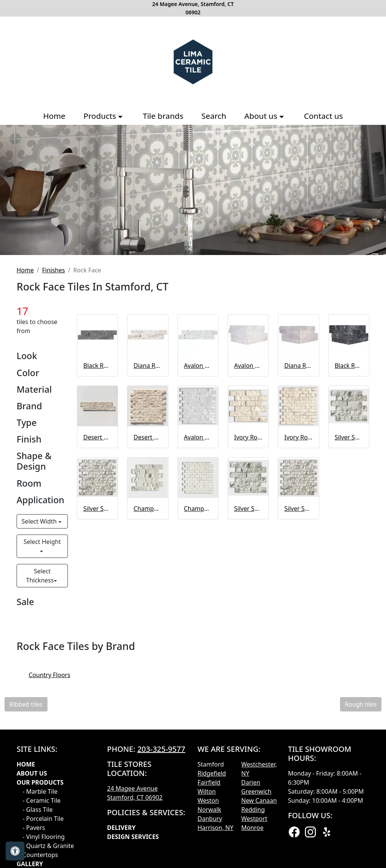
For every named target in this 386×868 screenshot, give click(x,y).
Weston (208, 800)
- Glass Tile (38, 810)
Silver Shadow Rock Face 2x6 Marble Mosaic (349, 437)
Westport (254, 819)
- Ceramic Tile (42, 800)
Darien (251, 782)
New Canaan (259, 800)
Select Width (40, 521)
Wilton (207, 791)
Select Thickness (40, 576)
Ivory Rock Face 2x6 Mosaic (248, 437)
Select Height (42, 542)
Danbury (210, 819)
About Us (32, 773)
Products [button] (101, 116)
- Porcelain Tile (43, 819)
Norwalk (209, 810)
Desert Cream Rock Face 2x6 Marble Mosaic (97, 437)
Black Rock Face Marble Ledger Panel (97, 366)
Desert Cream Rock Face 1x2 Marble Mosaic (148, 437)
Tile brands (163, 116)
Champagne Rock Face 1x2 (198, 509)
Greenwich (256, 791)
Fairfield (209, 782)
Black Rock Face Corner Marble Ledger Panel (349, 366)
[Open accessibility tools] (15, 851)
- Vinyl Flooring (44, 837)
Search (214, 116)
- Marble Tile (40, 791)
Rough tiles (361, 704)
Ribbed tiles (26, 704)
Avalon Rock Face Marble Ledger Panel (198, 366)
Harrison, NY (215, 828)
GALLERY (30, 864)
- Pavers (34, 828)
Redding (253, 810)
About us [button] (262, 116)
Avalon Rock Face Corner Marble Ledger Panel (248, 366)
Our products (40, 782)
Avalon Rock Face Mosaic (198, 437)
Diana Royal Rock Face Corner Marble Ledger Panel (298, 366)
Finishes (53, 270)
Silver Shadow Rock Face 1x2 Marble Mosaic (97, 509)
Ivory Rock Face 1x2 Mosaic (298, 437)
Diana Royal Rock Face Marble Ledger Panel (148, 366)
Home (54, 116)
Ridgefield (212, 773)
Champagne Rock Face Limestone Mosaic (148, 509)
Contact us (323, 116)
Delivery (121, 828)
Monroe (252, 828)
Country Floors (56, 675)
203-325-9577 (161, 749)
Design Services (133, 837)
